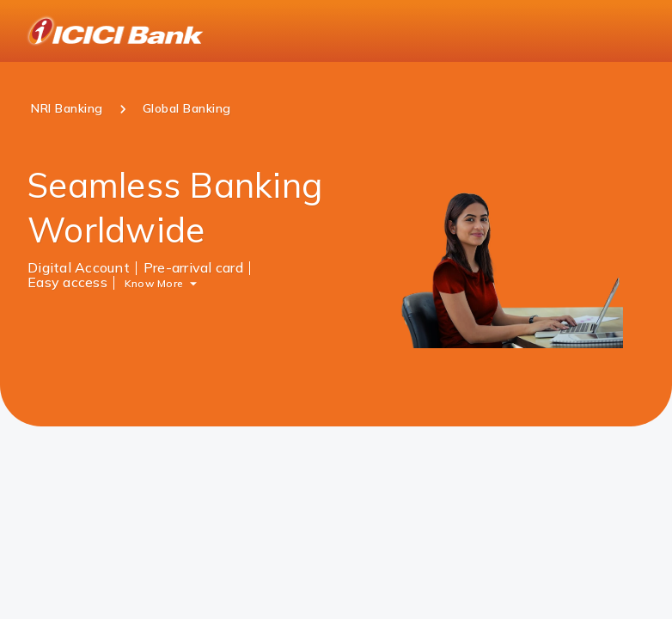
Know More (154, 282)
